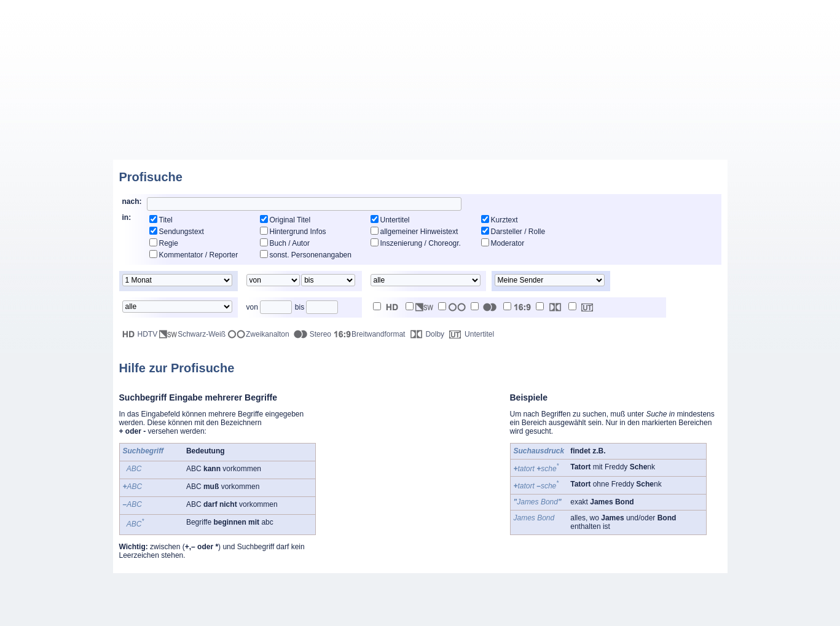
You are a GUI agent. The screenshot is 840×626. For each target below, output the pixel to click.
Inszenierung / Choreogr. (421, 243)
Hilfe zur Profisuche (177, 368)
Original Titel (290, 220)
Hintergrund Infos (298, 232)
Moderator (508, 243)
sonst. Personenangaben (311, 255)
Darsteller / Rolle (518, 232)
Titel (166, 220)
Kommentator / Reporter (199, 255)
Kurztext (504, 220)
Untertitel (395, 220)
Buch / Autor (290, 243)
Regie (169, 243)
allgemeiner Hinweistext (419, 232)
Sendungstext (182, 232)
